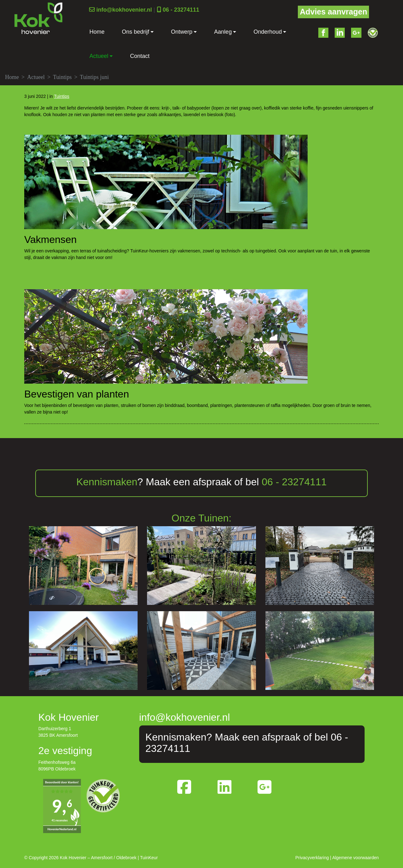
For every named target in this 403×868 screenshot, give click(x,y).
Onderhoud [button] (268, 32)
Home (97, 32)
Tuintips (62, 77)
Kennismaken (107, 482)
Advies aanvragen (333, 12)
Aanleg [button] (223, 32)
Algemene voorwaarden (355, 858)
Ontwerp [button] (182, 32)
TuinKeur (149, 858)
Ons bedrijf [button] (136, 32)
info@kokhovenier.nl (124, 10)
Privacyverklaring (312, 858)
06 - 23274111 (181, 10)
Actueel (36, 77)
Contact (140, 56)
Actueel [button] (99, 56)
